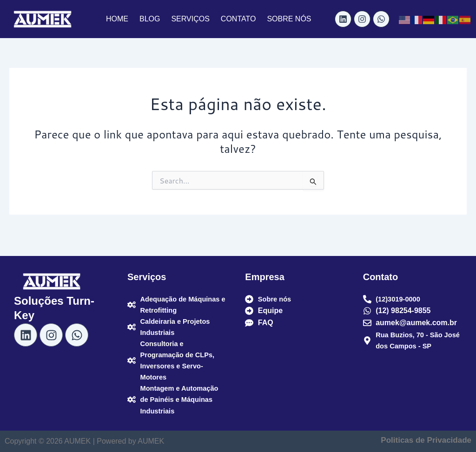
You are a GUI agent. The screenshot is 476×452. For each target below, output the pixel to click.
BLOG (150, 19)
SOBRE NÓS (289, 19)
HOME (117, 19)
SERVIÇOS (190, 19)
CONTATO (238, 19)
